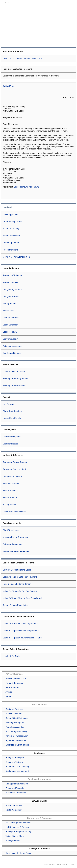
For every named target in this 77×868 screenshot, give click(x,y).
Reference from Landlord (14, 469)
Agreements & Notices (16, 740)
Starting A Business (14, 709)
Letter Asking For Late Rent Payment (20, 577)
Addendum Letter (11, 282)
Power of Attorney (14, 805)
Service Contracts (14, 714)
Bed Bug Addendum (12, 353)
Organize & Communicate (17, 745)
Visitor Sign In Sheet (15, 836)
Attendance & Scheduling (17, 767)
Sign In (9, 696)
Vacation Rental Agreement (15, 537)
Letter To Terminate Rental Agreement (20, 624)
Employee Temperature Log (18, 832)
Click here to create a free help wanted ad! (22, 59)
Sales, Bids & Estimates (16, 718)
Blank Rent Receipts (12, 411)
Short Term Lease (11, 530)
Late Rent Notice (10, 444)
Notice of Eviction (11, 483)
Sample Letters (12, 687)
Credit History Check (12, 222)
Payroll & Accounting (15, 727)
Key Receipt (8, 404)
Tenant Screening (11, 229)
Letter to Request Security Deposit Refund (22, 638)
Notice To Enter (10, 498)
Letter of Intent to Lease (14, 372)
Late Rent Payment (12, 437)
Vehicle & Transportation (17, 736)
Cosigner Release (11, 297)
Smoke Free (8, 311)
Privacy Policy (48, 864)
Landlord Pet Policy (12, 656)
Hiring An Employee (15, 758)
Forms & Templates (14, 683)
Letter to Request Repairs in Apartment (21, 631)
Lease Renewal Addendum (26, 187)
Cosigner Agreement (12, 289)
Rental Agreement (11, 243)
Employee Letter (13, 841)
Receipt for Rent (10, 250)
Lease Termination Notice (14, 512)
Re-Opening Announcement (18, 823)
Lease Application (11, 214)
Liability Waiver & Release (17, 827)
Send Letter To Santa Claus (18, 853)
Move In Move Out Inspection (16, 257)
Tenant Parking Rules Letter (16, 605)
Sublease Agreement (12, 544)
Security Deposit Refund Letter (17, 570)
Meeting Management (15, 723)
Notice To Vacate (10, 491)
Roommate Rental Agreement (16, 551)
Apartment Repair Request (15, 462)
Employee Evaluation (15, 788)
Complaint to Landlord (13, 476)
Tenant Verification (11, 236)
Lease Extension (10, 325)
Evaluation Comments (16, 793)
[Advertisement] (38, 26)
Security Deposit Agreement (16, 379)
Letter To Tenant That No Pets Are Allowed (22, 598)
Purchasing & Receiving (16, 731)
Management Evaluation (17, 784)
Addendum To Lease (12, 275)
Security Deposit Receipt (14, 386)
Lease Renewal (10, 332)
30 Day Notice (9, 505)
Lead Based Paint (11, 318)
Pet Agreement (10, 304)
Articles (9, 692)
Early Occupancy (11, 339)
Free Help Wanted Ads (16, 679)
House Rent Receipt (12, 418)
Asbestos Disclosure (12, 346)
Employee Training (14, 762)
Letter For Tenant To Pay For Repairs (20, 591)
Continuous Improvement (17, 771)
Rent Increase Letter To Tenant (17, 584)
